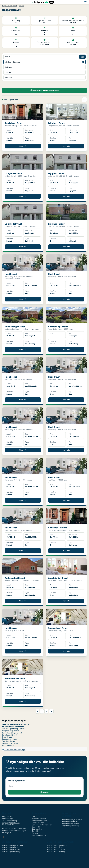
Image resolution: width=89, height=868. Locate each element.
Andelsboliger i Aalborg (11, 852)
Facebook (4, 837)
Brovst (22, 6)
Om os (34, 816)
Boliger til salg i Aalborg (56, 852)
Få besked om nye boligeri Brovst (44, 90)
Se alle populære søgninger (15, 750)
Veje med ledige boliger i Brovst (15, 724)
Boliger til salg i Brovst (11, 731)
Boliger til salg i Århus (55, 847)
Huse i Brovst (7, 737)
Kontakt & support (39, 819)
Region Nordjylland (10, 6)
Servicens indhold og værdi (42, 825)
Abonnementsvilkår (39, 821)
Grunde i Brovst (8, 745)
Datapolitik (36, 827)
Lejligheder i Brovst (10, 735)
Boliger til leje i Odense (70, 823)
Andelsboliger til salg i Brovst (13, 729)
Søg (82, 57)
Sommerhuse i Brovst (10, 743)
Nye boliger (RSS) (39, 835)
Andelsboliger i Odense (11, 849)
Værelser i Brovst (9, 741)
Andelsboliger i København (12, 845)
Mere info (23, 146)
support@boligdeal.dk (11, 823)
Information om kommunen (13, 726)
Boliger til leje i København (72, 819)
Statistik (35, 831)
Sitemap (35, 833)
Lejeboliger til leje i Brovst (12, 733)
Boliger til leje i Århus (70, 821)
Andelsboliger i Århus (10, 847)
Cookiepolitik (37, 829)
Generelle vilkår (38, 823)
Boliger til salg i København (57, 845)
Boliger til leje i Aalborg (70, 825)
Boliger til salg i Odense (56, 849)
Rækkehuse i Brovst (10, 739)
